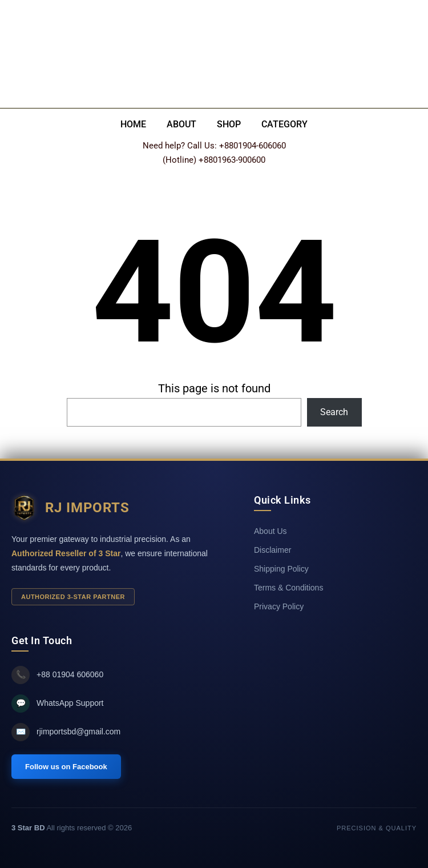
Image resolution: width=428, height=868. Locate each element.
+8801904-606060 (253, 146)
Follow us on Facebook (66, 767)
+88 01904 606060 (57, 675)
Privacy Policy (279, 606)
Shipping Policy (281, 569)
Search (334, 412)
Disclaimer (272, 550)
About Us (270, 531)
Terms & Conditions (288, 588)
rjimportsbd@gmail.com (66, 732)
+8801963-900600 (232, 160)
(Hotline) (179, 160)
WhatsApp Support (58, 704)
